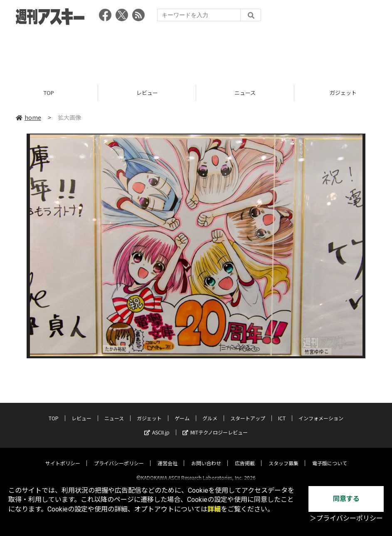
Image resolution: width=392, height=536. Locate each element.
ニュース (245, 93)
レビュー (147, 93)
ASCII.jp (157, 425)
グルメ (210, 411)
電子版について (330, 456)
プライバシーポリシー (119, 456)
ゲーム (182, 411)
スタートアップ (248, 411)
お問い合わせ (206, 456)
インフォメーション (321, 411)
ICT (282, 411)
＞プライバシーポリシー (346, 518)
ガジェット (149, 411)
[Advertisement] (196, 52)
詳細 (214, 509)
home (28, 117)
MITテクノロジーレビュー (215, 425)
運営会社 (168, 456)
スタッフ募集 (284, 456)
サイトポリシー (63, 456)
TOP (49, 93)
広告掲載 (245, 456)
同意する (346, 499)
